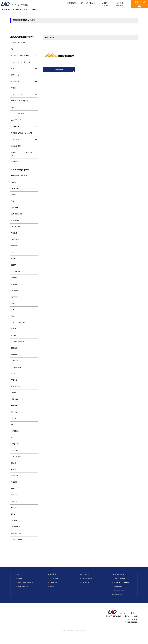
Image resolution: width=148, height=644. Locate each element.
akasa (13, 308)
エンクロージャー (18, 95)
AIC (12, 203)
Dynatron (15, 301)
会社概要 (120, 4)
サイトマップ (85, 592)
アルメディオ (16, 464)
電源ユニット (16, 69)
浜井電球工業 (16, 542)
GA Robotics (16, 190)
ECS (13, 314)
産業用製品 (72, 4)
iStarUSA (15, 249)
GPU (13, 108)
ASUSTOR (15, 484)
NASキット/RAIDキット (20, 101)
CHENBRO (15, 210)
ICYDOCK (15, 438)
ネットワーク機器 (18, 114)
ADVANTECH (16, 340)
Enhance (14, 281)
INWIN (14, 197)
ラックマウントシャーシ (21, 56)
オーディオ (15, 141)
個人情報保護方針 (86, 588)
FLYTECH (15, 366)
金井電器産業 (16, 392)
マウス (14, 88)
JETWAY (14, 353)
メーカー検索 (54, 592)
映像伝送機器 (16, 147)
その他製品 (15, 163)
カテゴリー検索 (54, 588)
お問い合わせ (85, 584)
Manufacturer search (119, 600)
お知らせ (106, 4)
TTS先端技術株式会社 (20, 177)
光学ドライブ (16, 121)
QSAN (13, 471)
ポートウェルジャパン (20, 327)
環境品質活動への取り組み (26, 592)
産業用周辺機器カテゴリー (23, 37)
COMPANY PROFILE (120, 588)
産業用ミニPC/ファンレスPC (22, 134)
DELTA (14, 268)
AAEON (14, 386)
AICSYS (14, 236)
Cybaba (14, 529)
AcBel (13, 255)
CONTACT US (139, 4)
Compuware (16, 275)
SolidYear (15, 399)
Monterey (15, 412)
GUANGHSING (17, 229)
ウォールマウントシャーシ (21, 62)
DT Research (16, 373)
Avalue (14, 334)
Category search (118, 596)
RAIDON (14, 490)
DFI (12, 321)
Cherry (14, 425)
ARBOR (14, 360)
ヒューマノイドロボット (21, 43)
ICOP (13, 379)
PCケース (15, 49)
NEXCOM (15, 405)
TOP (18, 584)
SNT (13, 445)
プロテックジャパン (19, 347)
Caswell (14, 510)
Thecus (14, 477)
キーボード (15, 82)
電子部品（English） (89, 4)
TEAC (13, 523)
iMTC (13, 431)
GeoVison (15, 503)
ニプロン (14, 288)
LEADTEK (15, 458)
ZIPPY (13, 262)
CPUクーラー (16, 75)
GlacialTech (15, 295)
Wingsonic (15, 451)
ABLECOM (15, 223)
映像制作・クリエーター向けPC (22, 155)
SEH (13, 497)
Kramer (14, 516)
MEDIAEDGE (16, 536)
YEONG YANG (17, 216)
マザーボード (16, 128)
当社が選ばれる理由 (24, 596)
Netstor (14, 184)
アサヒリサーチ (17, 549)
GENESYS (15, 242)
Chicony (14, 418)
